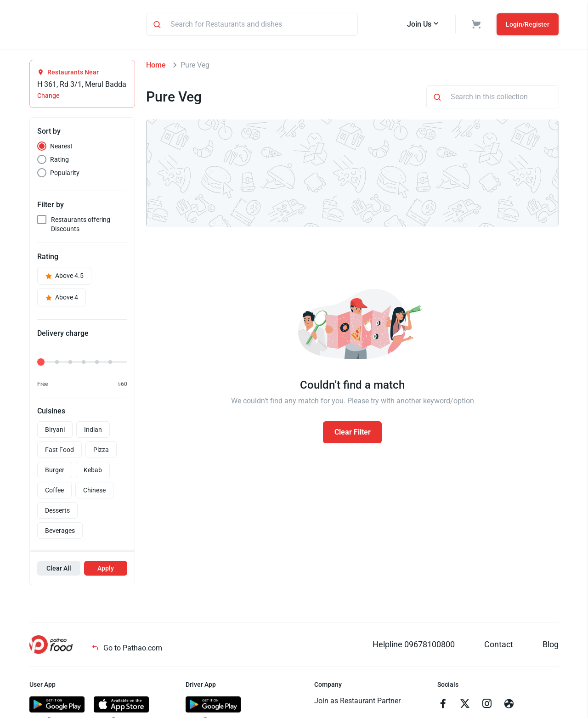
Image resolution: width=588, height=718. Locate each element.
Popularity (65, 174)
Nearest (61, 147)
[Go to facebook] (443, 706)
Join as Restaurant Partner (357, 702)
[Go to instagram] (487, 706)
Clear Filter (353, 433)
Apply (106, 570)
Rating (59, 161)
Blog (551, 646)
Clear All (59, 570)
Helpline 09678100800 (414, 646)
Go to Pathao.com (127, 649)
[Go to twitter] (465, 706)
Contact (499, 646)
